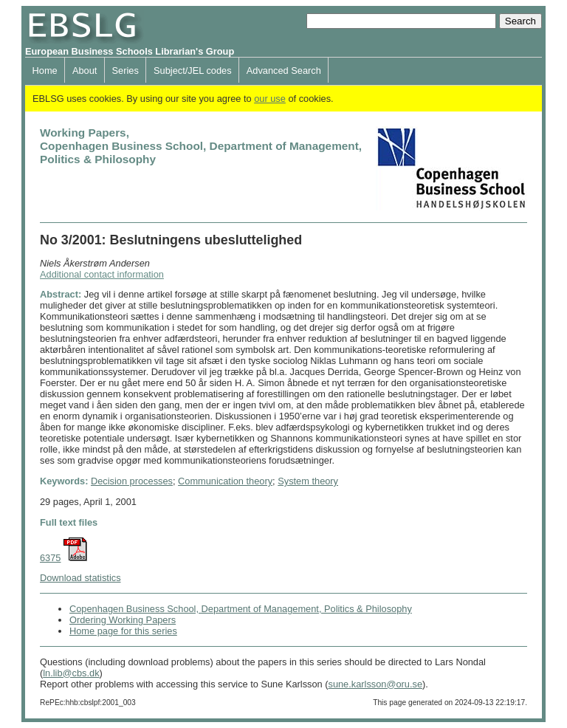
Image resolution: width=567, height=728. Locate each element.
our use (270, 99)
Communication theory (225, 481)
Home (45, 71)
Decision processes (132, 481)
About (85, 71)
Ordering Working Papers (123, 620)
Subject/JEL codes (193, 71)
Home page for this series (123, 631)
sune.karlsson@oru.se (375, 684)
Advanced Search (284, 71)
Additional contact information (102, 274)
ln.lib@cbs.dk (71, 673)
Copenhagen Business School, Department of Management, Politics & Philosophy (241, 609)
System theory (308, 481)
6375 (50, 558)
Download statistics (80, 578)
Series (126, 71)
